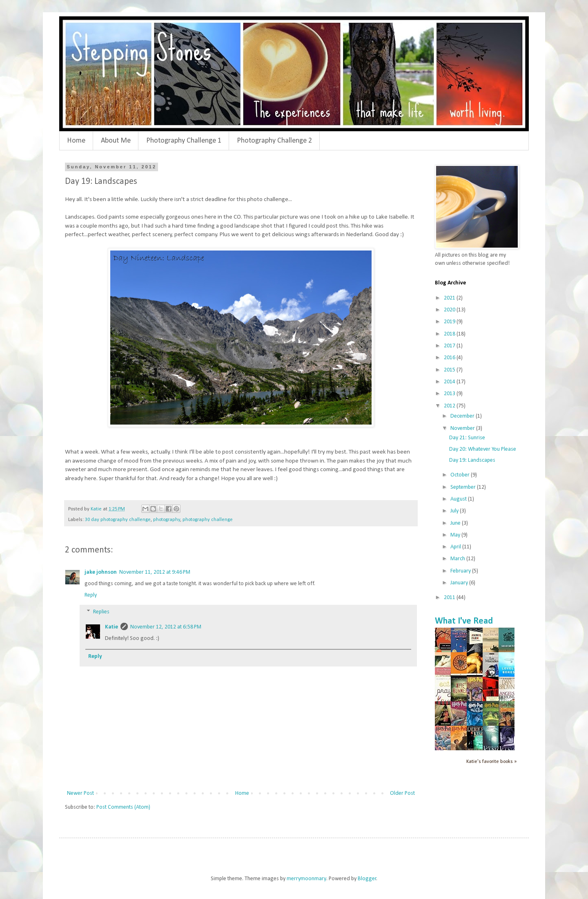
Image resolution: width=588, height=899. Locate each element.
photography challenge (208, 520)
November (463, 428)
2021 (450, 298)
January (460, 583)
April (456, 547)
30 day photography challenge (118, 520)
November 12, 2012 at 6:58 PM (166, 627)
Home (76, 141)
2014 (450, 382)
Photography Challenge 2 (274, 141)
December (463, 416)
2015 (450, 370)
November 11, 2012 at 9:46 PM (155, 572)
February (461, 571)
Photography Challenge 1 (184, 141)
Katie (111, 627)
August (459, 499)
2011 (450, 598)
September (464, 487)
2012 (450, 406)
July (455, 511)
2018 (450, 334)
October (461, 475)
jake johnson (101, 572)
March (458, 559)
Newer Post (80, 793)
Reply (91, 595)
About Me (116, 141)
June (456, 523)
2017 (450, 346)
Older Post (402, 793)
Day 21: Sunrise (467, 438)
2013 (450, 394)
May (456, 535)
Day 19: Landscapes (472, 460)
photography (167, 520)
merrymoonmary (306, 879)
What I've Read (464, 621)
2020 (450, 310)
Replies (101, 612)
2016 (450, 358)
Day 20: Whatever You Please (483, 449)
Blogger (367, 879)
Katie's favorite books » (491, 762)
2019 (450, 322)
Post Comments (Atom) (123, 807)
